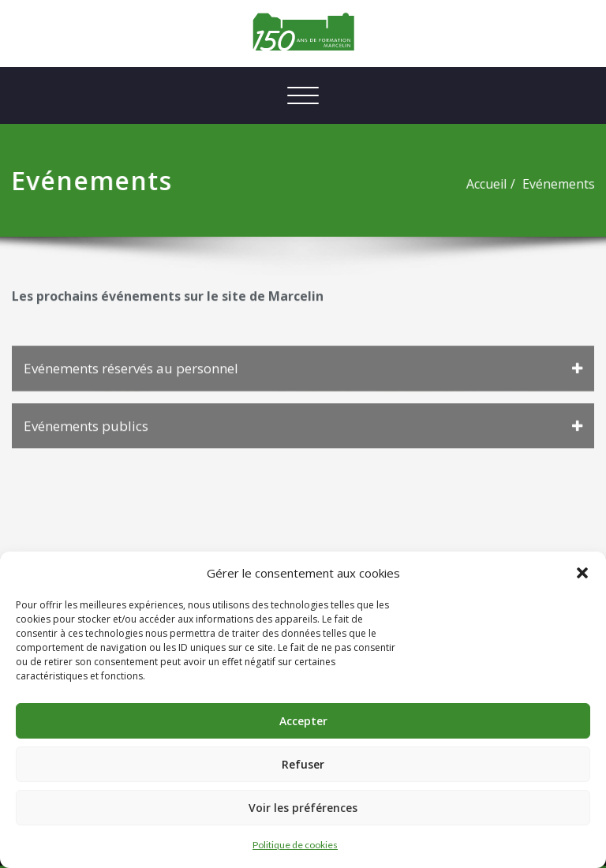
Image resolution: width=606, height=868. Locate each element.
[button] (582, 573)
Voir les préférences (303, 808)
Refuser (303, 764)
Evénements (533, 184)
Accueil (461, 184)
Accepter (303, 721)
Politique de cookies (295, 845)
